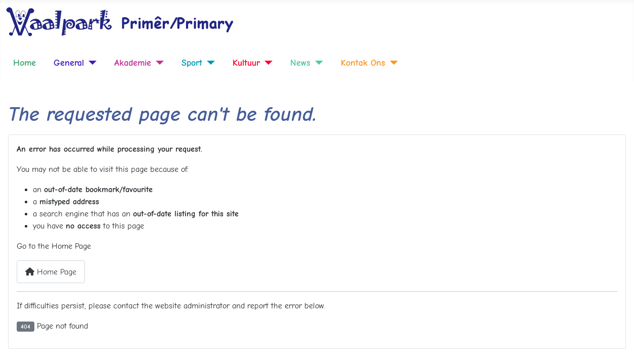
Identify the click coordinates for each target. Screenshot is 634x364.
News (300, 63)
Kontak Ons (363, 63)
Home (25, 63)
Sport (192, 63)
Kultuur (246, 63)
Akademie (133, 63)
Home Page (51, 272)
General (69, 63)
